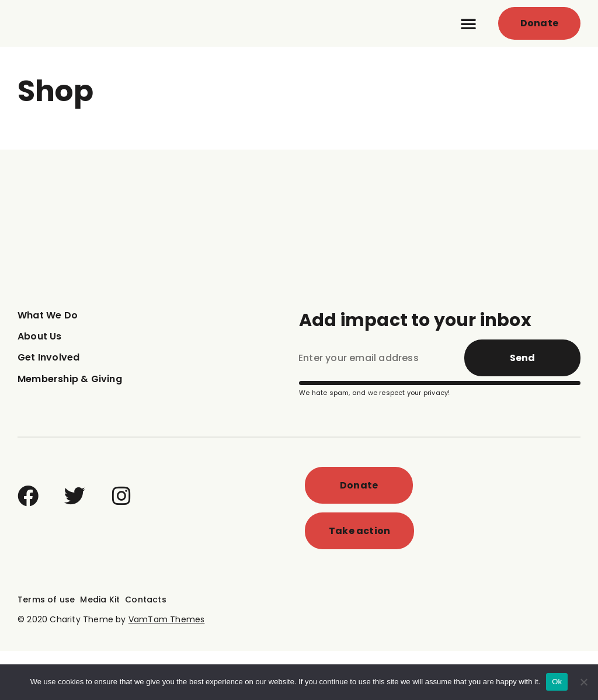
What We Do (48, 364)
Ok (557, 682)
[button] (468, 48)
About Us (40, 385)
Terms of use (46, 649)
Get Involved (48, 407)
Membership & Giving (70, 428)
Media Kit (100, 649)
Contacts (146, 649)
